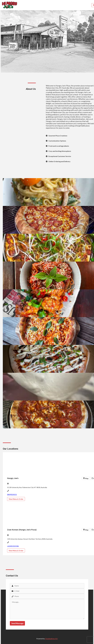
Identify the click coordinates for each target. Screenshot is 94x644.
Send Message (17, 623)
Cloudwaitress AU (51, 639)
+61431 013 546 (13, 546)
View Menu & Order (16, 499)
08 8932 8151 (12, 494)
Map (86, 478)
